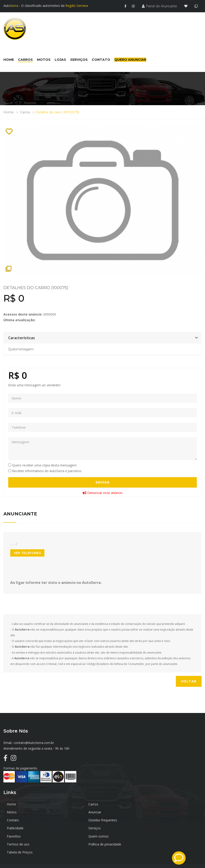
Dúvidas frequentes (153, 811)
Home (9, 112)
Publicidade (15, 819)
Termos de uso (84, 827)
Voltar (189, 681)
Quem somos (17, 827)
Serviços (79, 819)
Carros (25, 112)
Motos (144, 803)
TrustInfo (195, 855)
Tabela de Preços (20, 835)
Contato (79, 811)
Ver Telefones (27, 552)
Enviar (103, 482)
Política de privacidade (155, 827)
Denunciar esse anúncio (103, 492)
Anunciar (13, 811)
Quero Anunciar (130, 59)
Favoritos (146, 819)
